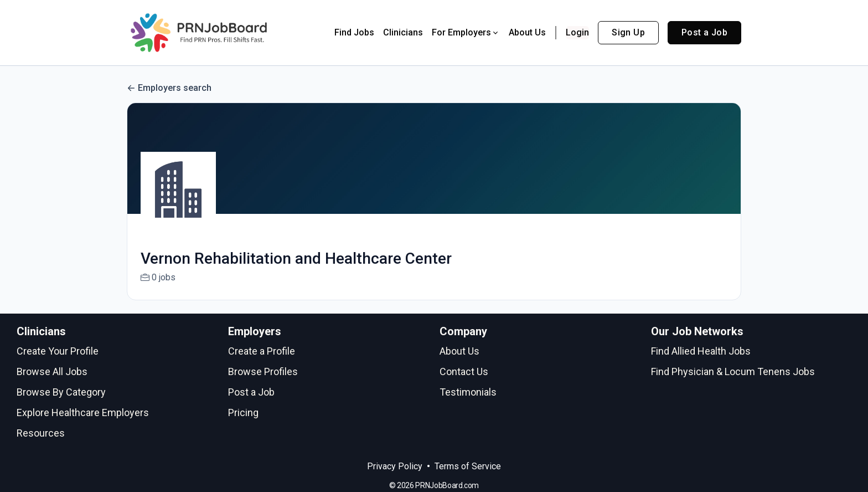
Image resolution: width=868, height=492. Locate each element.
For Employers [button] (466, 32)
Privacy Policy (395, 466)
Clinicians (403, 32)
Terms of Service (468, 466)
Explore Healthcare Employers (83, 412)
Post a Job (704, 32)
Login (577, 32)
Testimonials (468, 392)
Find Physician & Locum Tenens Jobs (733, 371)
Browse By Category (61, 392)
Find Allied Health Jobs (701, 351)
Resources (41, 433)
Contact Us (464, 371)
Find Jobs (354, 32)
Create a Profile (262, 351)
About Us (527, 32)
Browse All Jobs (52, 371)
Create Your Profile (58, 351)
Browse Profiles (263, 371)
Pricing (243, 412)
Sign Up (628, 32)
